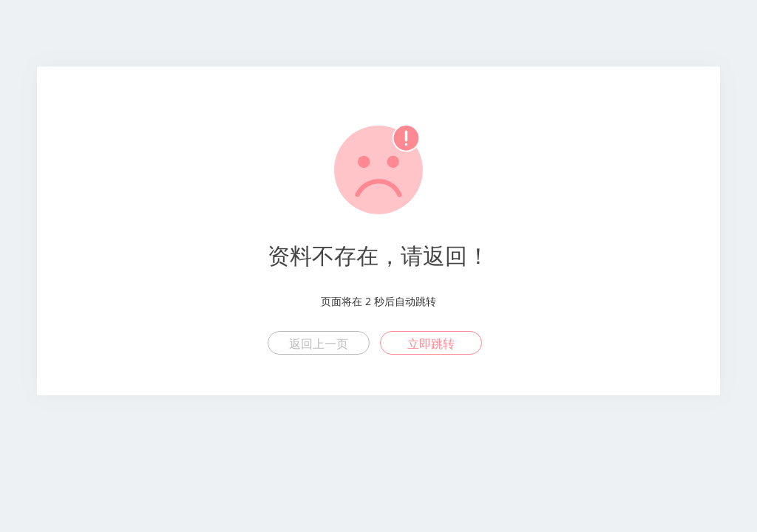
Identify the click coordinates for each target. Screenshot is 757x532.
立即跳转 (431, 344)
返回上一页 (319, 344)
